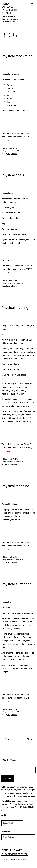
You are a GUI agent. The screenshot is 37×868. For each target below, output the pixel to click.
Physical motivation (17, 56)
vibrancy (14, 154)
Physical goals (13, 175)
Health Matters (18, 151)
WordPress (22, 859)
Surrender (6, 608)
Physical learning (15, 308)
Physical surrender (16, 584)
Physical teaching (15, 486)
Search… (5, 765)
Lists (9, 154)
